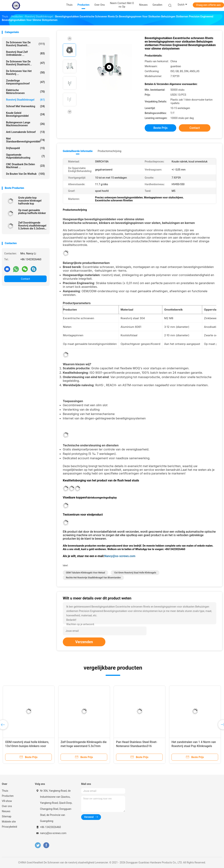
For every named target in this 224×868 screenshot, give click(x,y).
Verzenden (84, 642)
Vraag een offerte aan (208, 5)
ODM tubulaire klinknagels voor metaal (85, 573)
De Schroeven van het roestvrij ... (25, 73)
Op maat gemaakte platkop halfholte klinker (32, 212)
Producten (8, 796)
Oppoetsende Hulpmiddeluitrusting (25, 156)
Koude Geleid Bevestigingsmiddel (25, 114)
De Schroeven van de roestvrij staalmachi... (25, 63)
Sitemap (7, 816)
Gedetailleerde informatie (78, 151)
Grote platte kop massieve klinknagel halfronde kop (30, 201)
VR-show (7, 801)
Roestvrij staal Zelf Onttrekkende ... (25, 53)
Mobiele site (9, 822)
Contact (25, 279)
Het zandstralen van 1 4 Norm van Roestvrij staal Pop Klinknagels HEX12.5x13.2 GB (194, 746)
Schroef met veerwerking (25, 106)
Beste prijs (161, 128)
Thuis (5, 791)
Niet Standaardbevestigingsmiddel (25, 140)
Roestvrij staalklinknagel (25, 100)
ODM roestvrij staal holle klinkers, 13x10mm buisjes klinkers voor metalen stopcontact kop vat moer (28, 746)
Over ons (7, 806)
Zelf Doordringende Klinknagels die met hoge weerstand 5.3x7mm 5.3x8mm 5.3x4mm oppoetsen (84, 746)
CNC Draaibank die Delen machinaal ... (25, 166)
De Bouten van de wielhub (25, 174)
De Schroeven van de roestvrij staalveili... (25, 44)
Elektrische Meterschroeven (25, 92)
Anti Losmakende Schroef (25, 132)
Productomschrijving (110, 151)
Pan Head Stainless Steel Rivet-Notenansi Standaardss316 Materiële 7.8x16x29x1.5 (137, 746)
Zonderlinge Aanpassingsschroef (25, 82)
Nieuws (6, 811)
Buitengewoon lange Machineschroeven (25, 124)
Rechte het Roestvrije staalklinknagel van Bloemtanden (93, 578)
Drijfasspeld (25, 148)
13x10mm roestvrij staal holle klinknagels (135, 573)
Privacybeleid (9, 827)
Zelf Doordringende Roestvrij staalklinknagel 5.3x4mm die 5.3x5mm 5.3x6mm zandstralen (32, 226)
